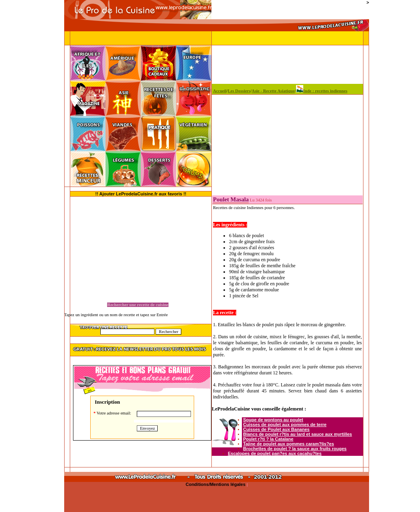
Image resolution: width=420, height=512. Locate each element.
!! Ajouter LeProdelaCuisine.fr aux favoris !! (141, 194)
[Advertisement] (32, 173)
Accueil (220, 91)
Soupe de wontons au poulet (273, 420)
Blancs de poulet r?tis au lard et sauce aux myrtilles (297, 434)
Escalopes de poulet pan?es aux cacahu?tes (275, 453)
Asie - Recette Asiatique (273, 91)
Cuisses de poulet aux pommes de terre (285, 425)
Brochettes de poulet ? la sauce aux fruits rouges (295, 449)
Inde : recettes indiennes (322, 91)
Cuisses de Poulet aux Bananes (276, 429)
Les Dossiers (239, 91)
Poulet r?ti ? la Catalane (268, 439)
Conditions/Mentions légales (216, 484)
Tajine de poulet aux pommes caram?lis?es (289, 444)
